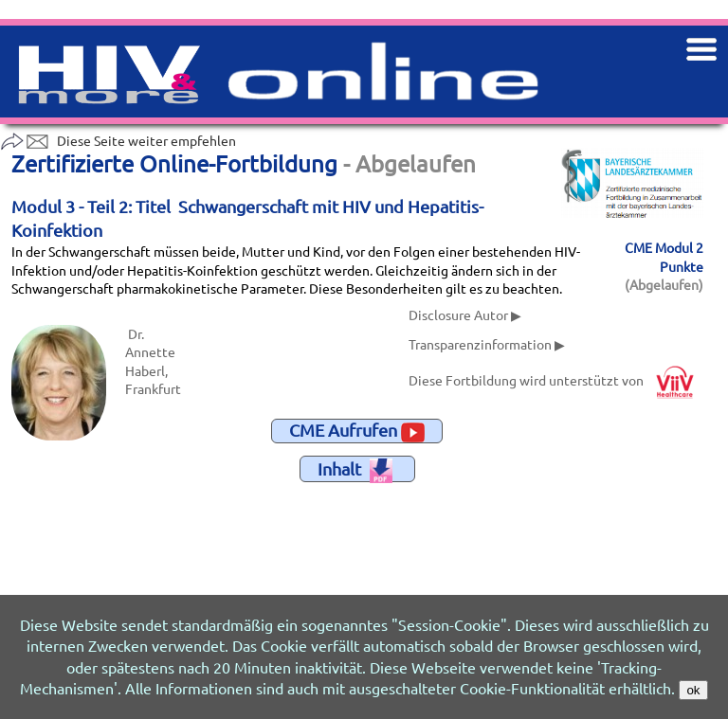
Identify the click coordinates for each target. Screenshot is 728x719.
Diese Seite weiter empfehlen (118, 140)
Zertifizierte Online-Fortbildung (174, 163)
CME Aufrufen (357, 431)
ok (693, 690)
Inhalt (355, 470)
